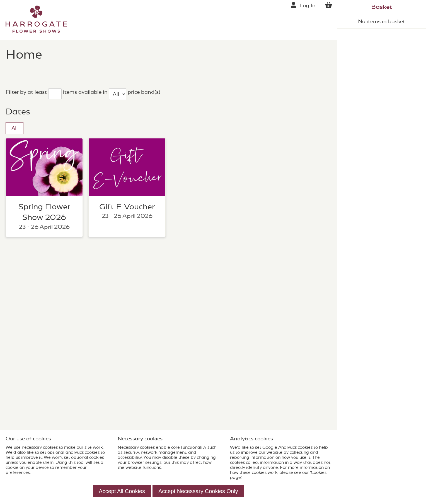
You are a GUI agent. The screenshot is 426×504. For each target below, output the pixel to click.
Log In (308, 5)
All (14, 128)
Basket (382, 7)
